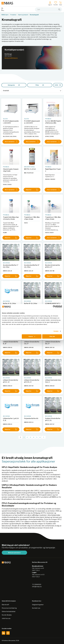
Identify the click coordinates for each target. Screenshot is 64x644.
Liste (58, 85)
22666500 (38, 584)
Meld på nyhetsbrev (14, 553)
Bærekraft (5, 605)
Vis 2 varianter (11, 142)
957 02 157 (8, 56)
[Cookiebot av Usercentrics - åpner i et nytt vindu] (54, 307)
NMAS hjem (5, 15)
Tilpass (32, 336)
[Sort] (32, 91)
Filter (40, 85)
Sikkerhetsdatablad (9, 612)
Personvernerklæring (9, 608)
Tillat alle (52, 336)
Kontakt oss (36, 608)
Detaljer (56, 331)
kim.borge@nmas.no (11, 58)
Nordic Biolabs (7, 615)
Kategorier (14, 85)
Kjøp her (32, 190)
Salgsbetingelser (38, 605)
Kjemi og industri (23, 15)
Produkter (13, 15)
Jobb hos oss (6, 618)
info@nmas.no (37, 587)
